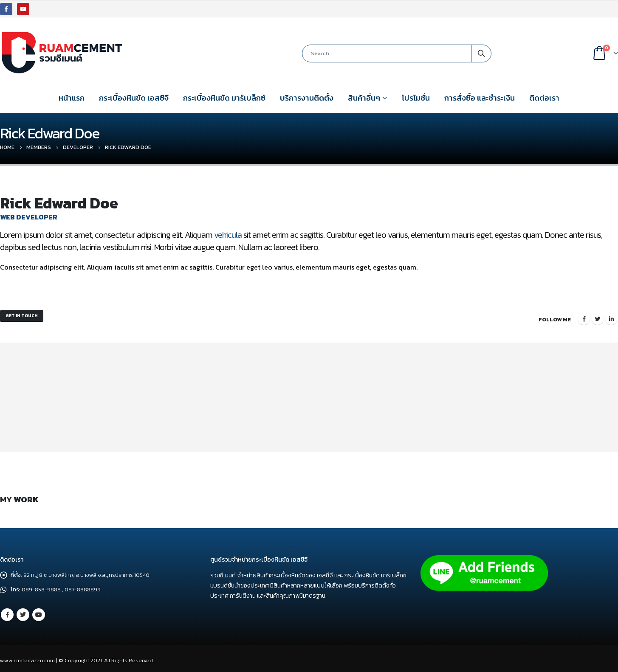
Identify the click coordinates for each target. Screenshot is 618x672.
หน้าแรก (72, 98)
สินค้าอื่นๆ (364, 98)
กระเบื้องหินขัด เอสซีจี (134, 98)
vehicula (228, 235)
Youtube (39, 610)
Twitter (598, 317)
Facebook (584, 317)
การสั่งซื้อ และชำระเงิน (480, 98)
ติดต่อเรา (544, 98)
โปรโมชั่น (416, 98)
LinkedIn (611, 317)
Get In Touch (25, 317)
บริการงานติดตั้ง (307, 98)
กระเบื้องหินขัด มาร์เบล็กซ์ (224, 98)
